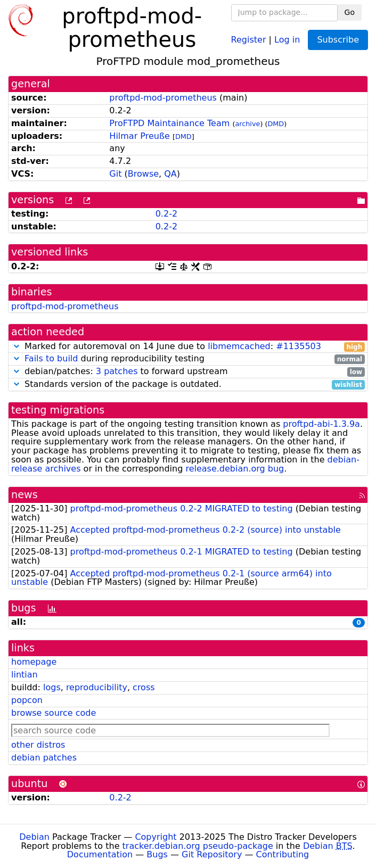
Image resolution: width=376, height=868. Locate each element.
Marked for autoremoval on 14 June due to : (188, 347)
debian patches (44, 758)
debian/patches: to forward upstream (188, 372)
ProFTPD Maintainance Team (169, 123)
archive (247, 124)
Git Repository (212, 854)
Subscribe (338, 40)
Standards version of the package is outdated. (188, 385)
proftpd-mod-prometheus (163, 98)
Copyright (156, 837)
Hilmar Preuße (139, 136)
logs (52, 687)
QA (170, 174)
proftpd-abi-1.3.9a (321, 424)
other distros (38, 745)
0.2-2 (166, 214)
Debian (34, 837)
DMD (276, 124)
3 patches (117, 371)
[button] (17, 346)
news (24, 495)
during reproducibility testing (188, 359)
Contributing (283, 854)
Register (249, 39)
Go (350, 12)
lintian (24, 675)
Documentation (100, 854)
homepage (34, 662)
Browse (143, 174)
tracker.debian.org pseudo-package (198, 846)
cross (144, 687)
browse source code (54, 713)
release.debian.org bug (235, 469)
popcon (27, 700)
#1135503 (299, 346)
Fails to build (51, 358)
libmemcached (239, 346)
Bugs (157, 854)
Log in (287, 39)
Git (115, 174)
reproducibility (97, 687)
